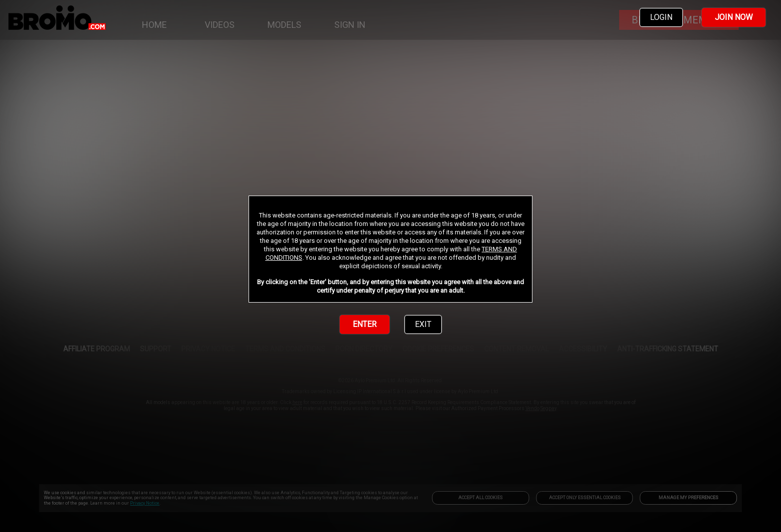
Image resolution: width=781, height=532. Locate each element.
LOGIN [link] (661, 17)
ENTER (365, 324)
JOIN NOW (734, 17)
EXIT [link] (423, 324)
